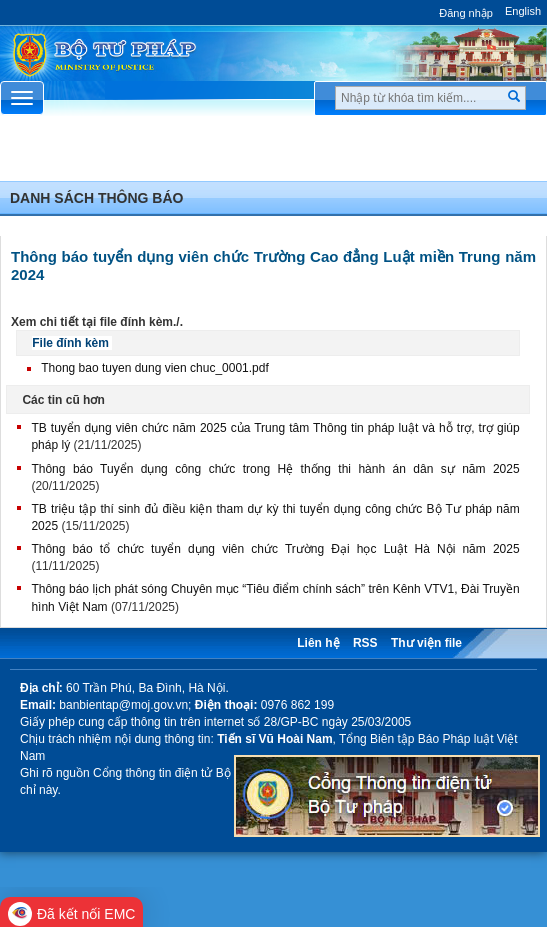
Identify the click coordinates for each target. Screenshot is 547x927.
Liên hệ (318, 643)
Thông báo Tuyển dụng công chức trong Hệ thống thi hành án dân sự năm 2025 (275, 469)
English (523, 11)
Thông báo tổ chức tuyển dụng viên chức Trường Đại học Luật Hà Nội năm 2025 (275, 549)
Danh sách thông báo (96, 198)
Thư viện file (426, 643)
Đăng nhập (466, 13)
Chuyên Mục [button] (273, 154)
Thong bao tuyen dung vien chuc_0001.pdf (155, 368)
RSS (365, 643)
